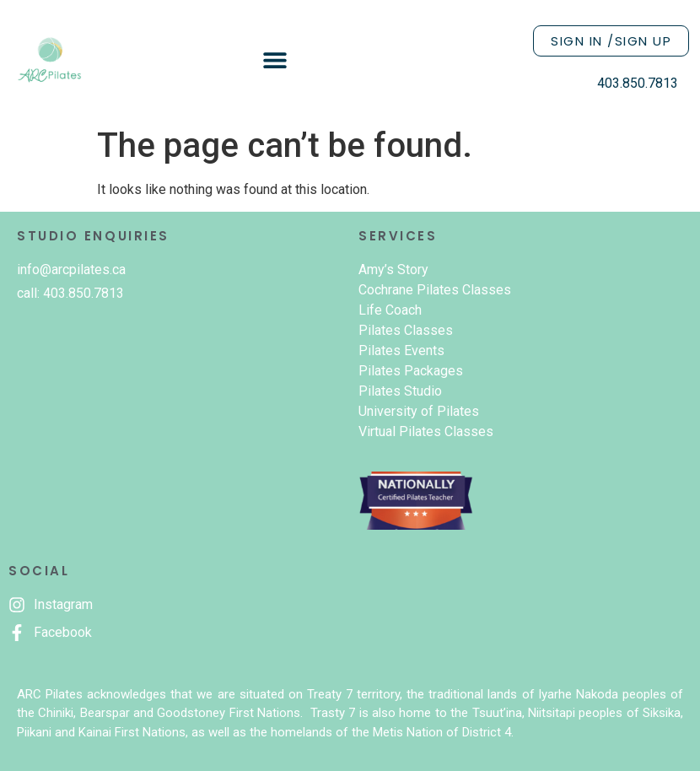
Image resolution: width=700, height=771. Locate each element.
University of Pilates (419, 411)
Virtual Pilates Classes (426, 431)
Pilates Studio (400, 391)
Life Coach (390, 310)
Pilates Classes (406, 330)
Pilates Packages (411, 371)
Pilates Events (401, 350)
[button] (275, 59)
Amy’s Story (393, 270)
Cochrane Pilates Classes (435, 290)
